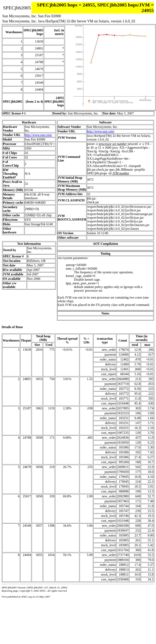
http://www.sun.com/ (38, 135)
